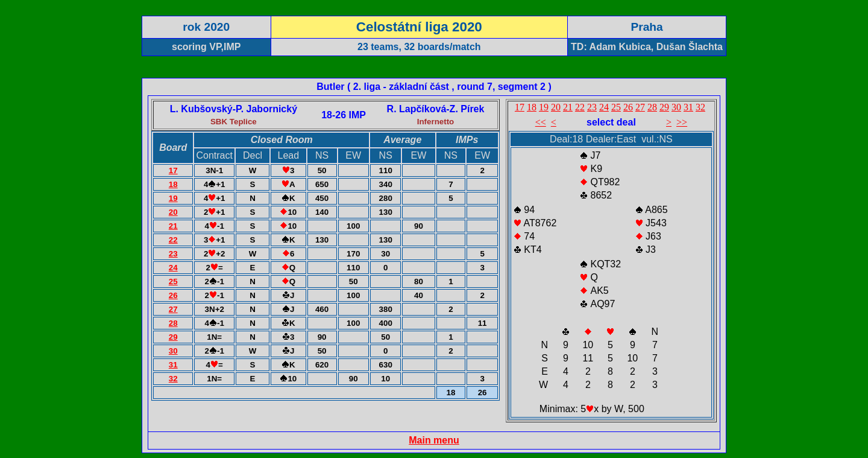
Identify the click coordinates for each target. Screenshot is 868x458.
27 (173, 309)
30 (173, 351)
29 (173, 337)
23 (173, 254)
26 (173, 295)
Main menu (434, 440)
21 (173, 226)
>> (682, 122)
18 (173, 184)
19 (173, 198)
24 (173, 268)
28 (173, 323)
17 (173, 170)
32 (173, 379)
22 (173, 240)
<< (541, 122)
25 (173, 281)
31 (173, 365)
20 (173, 212)
